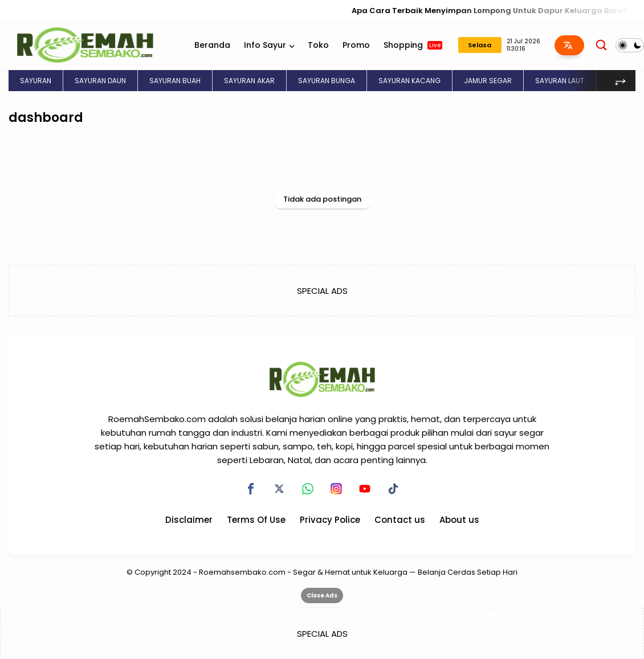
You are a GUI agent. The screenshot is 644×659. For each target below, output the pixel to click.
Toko (318, 45)
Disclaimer (189, 520)
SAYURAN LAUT (560, 81)
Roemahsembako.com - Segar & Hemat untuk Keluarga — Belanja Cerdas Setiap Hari (358, 572)
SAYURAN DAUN (100, 81)
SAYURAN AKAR (249, 81)
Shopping (413, 45)
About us (459, 520)
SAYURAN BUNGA (327, 81)
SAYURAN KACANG (409, 81)
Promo (356, 45)
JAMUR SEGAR (488, 81)
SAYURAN (36, 81)
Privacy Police (330, 520)
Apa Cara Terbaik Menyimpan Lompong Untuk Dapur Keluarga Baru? (496, 11)
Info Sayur (265, 45)
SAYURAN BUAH (175, 81)
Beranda (212, 45)
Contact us (400, 520)
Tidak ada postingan (322, 199)
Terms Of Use (256, 520)
